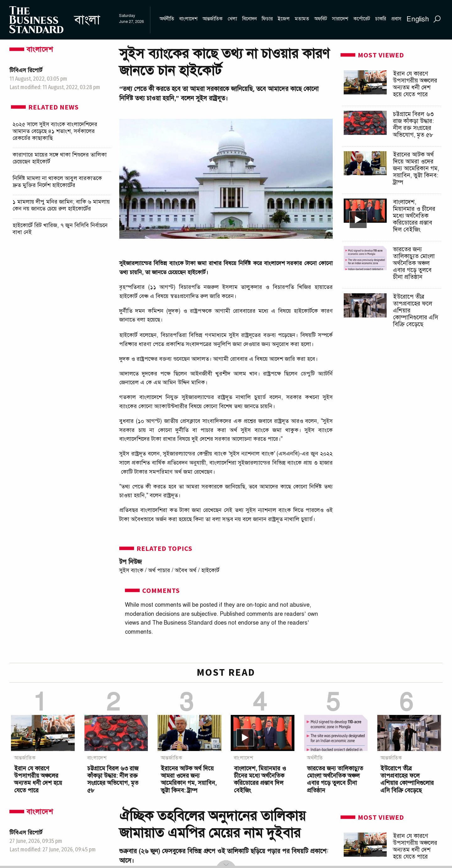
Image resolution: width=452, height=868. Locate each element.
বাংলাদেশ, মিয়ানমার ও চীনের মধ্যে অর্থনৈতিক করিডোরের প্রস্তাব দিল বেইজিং (414, 216)
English (418, 19)
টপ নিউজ (130, 562)
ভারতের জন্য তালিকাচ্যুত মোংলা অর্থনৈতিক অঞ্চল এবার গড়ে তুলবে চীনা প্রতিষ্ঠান (414, 263)
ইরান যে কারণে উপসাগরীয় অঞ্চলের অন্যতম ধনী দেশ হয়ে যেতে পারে (415, 84)
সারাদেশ (340, 19)
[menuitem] (154, 20)
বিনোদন (250, 19)
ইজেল (284, 19)
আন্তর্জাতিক (213, 19)
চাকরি (381, 19)
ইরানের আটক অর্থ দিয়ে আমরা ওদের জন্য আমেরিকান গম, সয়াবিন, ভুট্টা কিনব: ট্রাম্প (416, 168)
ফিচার (267, 19)
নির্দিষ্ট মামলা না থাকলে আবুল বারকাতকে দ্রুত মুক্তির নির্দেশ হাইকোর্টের (57, 182)
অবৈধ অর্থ (186, 570)
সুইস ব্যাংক (131, 570)
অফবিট (321, 19)
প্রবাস (396, 19)
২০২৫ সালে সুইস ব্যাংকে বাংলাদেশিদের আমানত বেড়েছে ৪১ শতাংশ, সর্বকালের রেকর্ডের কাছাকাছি (55, 131)
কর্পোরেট (362, 19)
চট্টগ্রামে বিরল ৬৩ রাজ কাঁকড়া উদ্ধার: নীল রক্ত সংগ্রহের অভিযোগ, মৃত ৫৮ (413, 124)
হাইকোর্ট (210, 570)
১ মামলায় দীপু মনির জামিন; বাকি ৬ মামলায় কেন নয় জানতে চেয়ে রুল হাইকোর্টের (61, 205)
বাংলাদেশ (188, 19)
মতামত (302, 19)
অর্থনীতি (167, 19)
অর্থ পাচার (159, 570)
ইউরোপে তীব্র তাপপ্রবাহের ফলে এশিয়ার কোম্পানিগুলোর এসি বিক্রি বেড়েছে (407, 779)
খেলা (232, 19)
